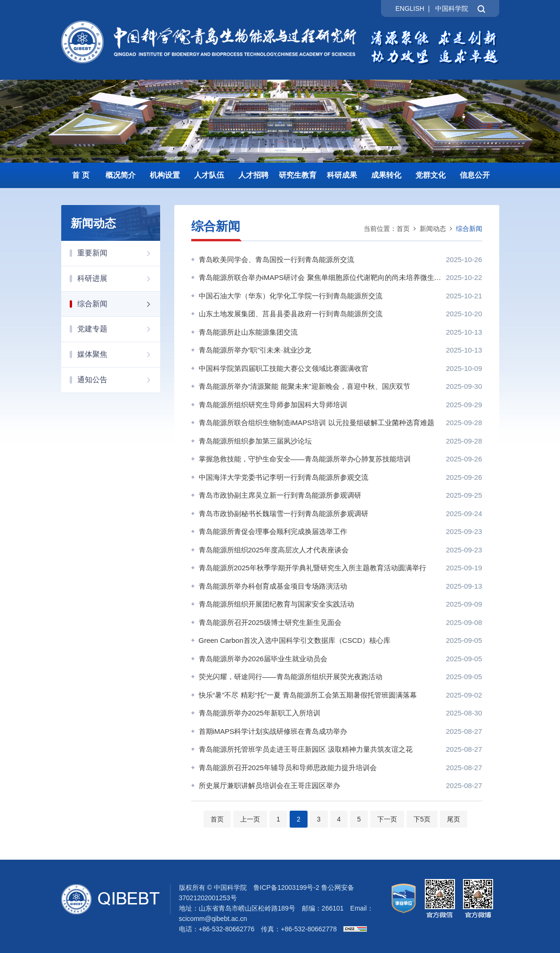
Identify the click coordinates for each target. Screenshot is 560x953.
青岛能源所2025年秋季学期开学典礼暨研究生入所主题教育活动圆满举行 (312, 568)
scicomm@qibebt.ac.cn (213, 919)
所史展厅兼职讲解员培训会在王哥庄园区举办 (269, 785)
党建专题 (119, 329)
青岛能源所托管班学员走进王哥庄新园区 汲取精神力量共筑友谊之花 (306, 749)
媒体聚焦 (119, 354)
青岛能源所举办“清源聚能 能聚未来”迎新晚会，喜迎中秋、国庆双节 (304, 386)
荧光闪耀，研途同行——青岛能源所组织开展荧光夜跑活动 (291, 677)
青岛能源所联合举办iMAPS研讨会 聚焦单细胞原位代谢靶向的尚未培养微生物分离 (320, 277)
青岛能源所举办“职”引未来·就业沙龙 (255, 350)
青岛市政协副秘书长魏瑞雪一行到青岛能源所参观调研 (284, 513)
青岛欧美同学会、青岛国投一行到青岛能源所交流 (276, 259)
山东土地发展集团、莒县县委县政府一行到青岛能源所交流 (291, 314)
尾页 (454, 819)
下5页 (422, 819)
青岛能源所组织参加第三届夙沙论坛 (255, 441)
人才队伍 (209, 175)
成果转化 (386, 175)
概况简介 (121, 175)
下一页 (387, 819)
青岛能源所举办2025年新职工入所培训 (260, 713)
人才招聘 (253, 175)
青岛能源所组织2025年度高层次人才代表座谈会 (274, 550)
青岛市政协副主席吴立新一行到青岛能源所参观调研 (280, 495)
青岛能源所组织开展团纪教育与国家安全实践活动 (276, 604)
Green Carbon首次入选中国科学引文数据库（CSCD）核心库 (295, 640)
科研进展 (119, 279)
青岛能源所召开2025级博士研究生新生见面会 (270, 622)
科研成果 (342, 175)
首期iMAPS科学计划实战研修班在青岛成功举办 (273, 731)
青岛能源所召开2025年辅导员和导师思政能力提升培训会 (288, 768)
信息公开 (475, 175)
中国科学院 (452, 8)
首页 (403, 229)
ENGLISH (410, 8)
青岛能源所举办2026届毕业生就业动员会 (263, 659)
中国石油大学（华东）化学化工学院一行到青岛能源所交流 (291, 296)
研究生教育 (298, 175)
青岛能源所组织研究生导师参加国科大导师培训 (273, 405)
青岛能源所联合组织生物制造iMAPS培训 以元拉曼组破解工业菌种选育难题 (317, 423)
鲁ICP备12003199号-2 (286, 887)
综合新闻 (119, 304)
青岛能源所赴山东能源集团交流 (248, 332)
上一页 (250, 819)
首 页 (81, 175)
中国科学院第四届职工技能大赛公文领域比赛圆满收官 (284, 368)
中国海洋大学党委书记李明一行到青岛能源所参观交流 (284, 477)
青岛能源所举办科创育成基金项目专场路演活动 (273, 586)
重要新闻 (119, 253)
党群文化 (430, 175)
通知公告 (119, 380)
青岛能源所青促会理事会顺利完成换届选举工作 (273, 531)
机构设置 (165, 175)
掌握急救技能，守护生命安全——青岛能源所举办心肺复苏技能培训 (305, 459)
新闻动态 (433, 229)
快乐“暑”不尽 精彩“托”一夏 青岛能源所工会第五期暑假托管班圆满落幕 (308, 695)
